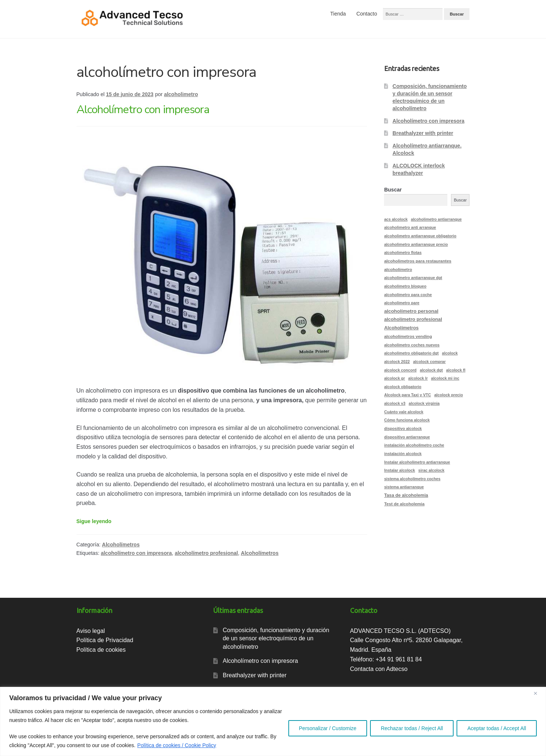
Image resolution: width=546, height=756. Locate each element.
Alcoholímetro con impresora (143, 110)
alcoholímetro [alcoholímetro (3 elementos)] (398, 269)
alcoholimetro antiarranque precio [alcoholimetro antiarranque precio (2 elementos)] (416, 244)
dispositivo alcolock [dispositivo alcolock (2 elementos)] (403, 428)
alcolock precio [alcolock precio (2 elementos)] (449, 395)
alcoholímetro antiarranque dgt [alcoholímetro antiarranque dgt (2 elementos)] (413, 278)
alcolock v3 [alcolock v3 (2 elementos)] (395, 403)
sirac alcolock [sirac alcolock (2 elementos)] (432, 470)
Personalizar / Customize (328, 728)
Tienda (338, 14)
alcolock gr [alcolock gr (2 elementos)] (394, 378)
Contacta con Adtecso (379, 669)
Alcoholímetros (121, 545)
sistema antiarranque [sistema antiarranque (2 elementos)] (404, 487)
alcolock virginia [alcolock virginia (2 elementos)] (424, 403)
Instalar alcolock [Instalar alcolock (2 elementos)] (400, 470)
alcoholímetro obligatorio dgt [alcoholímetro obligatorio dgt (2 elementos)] (411, 353)
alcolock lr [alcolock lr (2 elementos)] (418, 378)
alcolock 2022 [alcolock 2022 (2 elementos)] (397, 362)
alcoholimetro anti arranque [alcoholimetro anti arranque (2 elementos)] (410, 227)
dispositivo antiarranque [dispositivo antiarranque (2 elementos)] (407, 437)
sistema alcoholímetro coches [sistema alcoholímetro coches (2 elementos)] (412, 479)
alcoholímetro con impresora (136, 553)
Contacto (367, 14)
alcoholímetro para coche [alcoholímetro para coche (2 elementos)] (408, 295)
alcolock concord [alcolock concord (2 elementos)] (400, 370)
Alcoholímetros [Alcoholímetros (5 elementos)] (401, 328)
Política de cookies (101, 650)
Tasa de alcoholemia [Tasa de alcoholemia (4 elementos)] (406, 495)
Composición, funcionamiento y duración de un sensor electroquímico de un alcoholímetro (276, 638)
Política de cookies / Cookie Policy (177, 745)
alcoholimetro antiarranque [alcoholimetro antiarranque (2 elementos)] (436, 219)
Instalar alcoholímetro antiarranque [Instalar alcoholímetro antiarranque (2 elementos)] (417, 462)
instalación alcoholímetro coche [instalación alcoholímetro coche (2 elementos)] (414, 445)
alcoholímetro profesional (206, 553)
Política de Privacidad (105, 640)
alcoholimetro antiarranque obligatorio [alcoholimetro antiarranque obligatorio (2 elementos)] (420, 236)
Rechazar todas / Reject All (412, 728)
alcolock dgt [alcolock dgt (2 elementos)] (431, 370)
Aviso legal (91, 631)
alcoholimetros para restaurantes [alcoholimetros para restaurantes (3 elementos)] (418, 261)
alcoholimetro (181, 94)
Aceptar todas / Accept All (497, 728)
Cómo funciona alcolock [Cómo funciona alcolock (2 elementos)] (407, 420)
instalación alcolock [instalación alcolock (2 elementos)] (403, 454)
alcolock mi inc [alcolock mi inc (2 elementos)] (445, 378)
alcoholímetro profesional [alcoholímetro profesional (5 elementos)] (413, 319)
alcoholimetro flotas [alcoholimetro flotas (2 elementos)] (403, 252)
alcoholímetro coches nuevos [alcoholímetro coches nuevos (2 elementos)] (412, 345)
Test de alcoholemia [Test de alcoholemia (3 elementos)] (404, 504)
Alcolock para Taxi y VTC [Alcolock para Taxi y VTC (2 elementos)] (408, 395)
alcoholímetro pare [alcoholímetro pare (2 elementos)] (402, 303)
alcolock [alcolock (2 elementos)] (450, 353)
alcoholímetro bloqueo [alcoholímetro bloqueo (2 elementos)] (405, 286)
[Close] (538, 693)
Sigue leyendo (94, 521)
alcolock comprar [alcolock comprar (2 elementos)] (429, 362)
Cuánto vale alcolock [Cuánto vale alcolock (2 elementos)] (404, 412)
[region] (273, 721)
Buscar (393, 190)
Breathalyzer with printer (423, 133)
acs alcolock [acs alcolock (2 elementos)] (396, 219)
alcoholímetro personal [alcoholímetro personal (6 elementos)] (411, 311)
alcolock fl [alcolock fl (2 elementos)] (456, 370)
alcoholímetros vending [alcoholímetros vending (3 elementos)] (408, 336)
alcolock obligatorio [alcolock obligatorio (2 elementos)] (403, 387)
